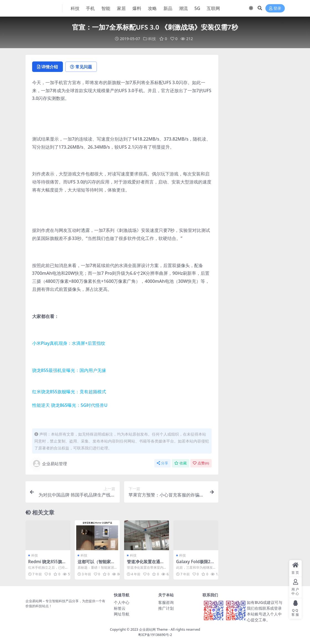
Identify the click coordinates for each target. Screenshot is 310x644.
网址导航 (122, 614)
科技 (152, 39)
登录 (275, 8)
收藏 (180, 463)
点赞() (201, 463)
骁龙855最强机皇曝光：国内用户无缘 (69, 370)
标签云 (120, 608)
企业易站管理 (50, 464)
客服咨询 (166, 602)
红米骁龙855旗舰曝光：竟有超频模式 (69, 392)
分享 (162, 463)
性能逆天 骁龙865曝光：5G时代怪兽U (70, 405)
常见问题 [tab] (81, 67)
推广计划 (166, 608)
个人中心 (122, 602)
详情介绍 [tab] (48, 67)
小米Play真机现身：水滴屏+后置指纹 (69, 343)
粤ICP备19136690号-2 (155, 635)
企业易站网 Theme (153, 629)
